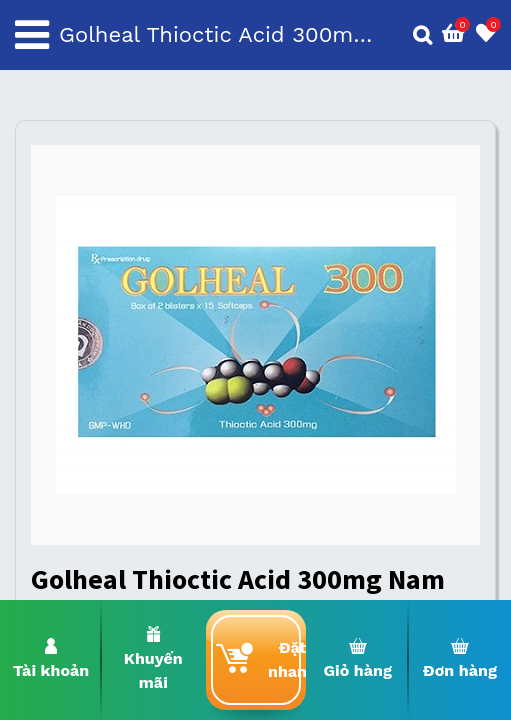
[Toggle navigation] (32, 35)
